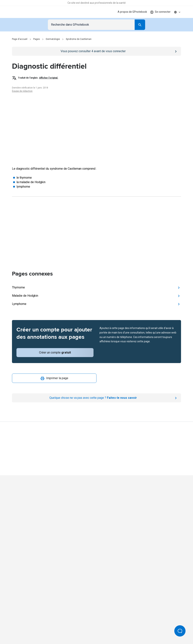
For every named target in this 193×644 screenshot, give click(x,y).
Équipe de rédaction (22, 91)
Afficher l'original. (49, 78)
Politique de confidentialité (42, 625)
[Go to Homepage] (25, 12)
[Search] (140, 25)
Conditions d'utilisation (76, 625)
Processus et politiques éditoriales (113, 625)
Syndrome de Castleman (79, 39)
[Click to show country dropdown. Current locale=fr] (177, 12)
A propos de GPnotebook (132, 12)
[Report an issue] (96, 398)
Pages (37, 39)
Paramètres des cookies (152, 625)
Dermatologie (53, 39)
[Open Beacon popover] (180, 631)
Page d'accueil (20, 39)
